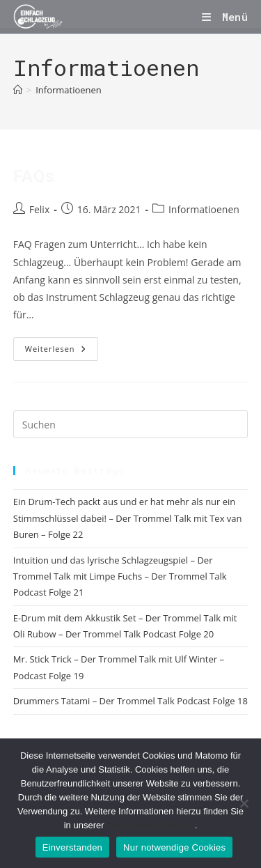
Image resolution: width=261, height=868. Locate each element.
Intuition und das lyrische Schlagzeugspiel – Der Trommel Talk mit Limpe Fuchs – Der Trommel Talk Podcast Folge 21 (120, 576)
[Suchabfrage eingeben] (131, 424)
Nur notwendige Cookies (174, 847)
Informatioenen (69, 90)
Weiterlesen (62, 349)
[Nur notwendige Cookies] (244, 803)
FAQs (34, 176)
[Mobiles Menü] (225, 17)
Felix (39, 209)
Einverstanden (72, 847)
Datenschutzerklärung (150, 825)
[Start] (18, 90)
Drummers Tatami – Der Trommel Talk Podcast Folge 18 (130, 701)
